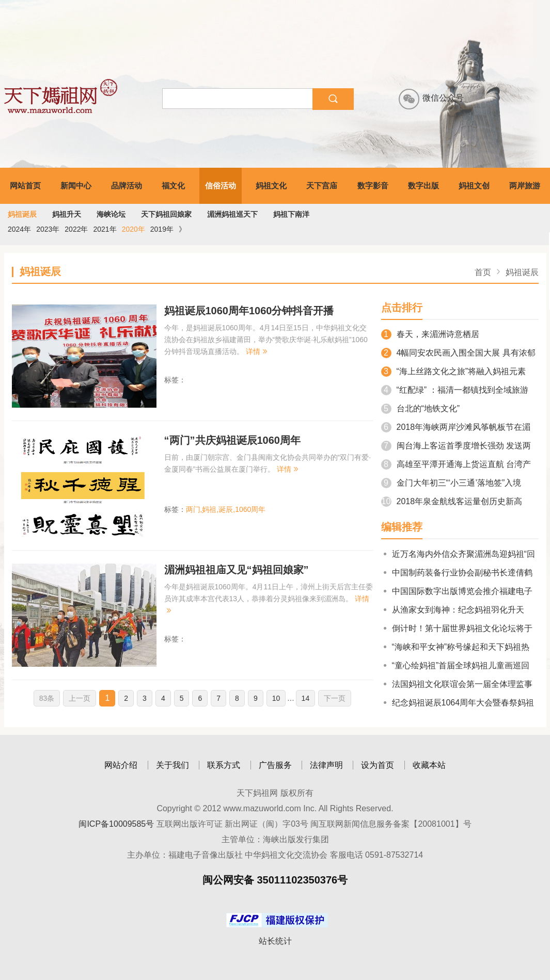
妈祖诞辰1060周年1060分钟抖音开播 (249, 311)
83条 (47, 698)
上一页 (80, 698)
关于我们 (172, 765)
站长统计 (275, 941)
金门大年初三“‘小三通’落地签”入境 (451, 483)
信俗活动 (221, 186)
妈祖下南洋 (291, 214)
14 (306, 698)
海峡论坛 (111, 214)
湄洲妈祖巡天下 (232, 214)
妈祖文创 (474, 186)
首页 (483, 272)
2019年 (162, 229)
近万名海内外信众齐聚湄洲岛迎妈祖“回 (458, 554)
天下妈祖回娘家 (166, 214)
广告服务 (275, 765)
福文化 (173, 186)
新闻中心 (76, 186)
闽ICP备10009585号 (116, 824)
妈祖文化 (271, 186)
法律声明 (326, 765)
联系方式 (224, 765)
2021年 (105, 229)
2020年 (133, 229)
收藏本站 (429, 765)
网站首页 (25, 186)
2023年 (48, 229)
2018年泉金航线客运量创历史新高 (452, 501)
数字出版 (423, 186)
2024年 (19, 229)
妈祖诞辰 (22, 214)
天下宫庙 (322, 186)
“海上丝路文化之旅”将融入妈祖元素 (454, 371)
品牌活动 (127, 186)
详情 (257, 351)
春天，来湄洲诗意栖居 (430, 334)
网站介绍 (121, 765)
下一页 (335, 698)
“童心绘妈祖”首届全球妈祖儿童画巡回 (455, 665)
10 (276, 698)
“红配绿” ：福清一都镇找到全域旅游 (455, 390)
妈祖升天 (67, 214)
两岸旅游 (525, 186)
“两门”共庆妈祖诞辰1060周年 (233, 440)
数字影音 (373, 186)
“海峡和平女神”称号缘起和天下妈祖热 (455, 647)
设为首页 (378, 765)
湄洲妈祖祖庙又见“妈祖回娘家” (237, 570)
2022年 (76, 229)
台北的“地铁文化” (421, 408)
